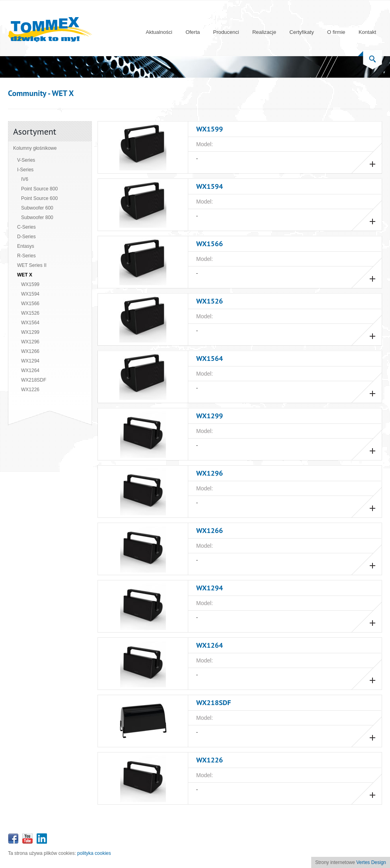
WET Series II (32, 265)
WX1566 (30, 304)
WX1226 (30, 390)
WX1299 (30, 332)
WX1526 (30, 313)
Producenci (226, 32)
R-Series (26, 256)
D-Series (26, 237)
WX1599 (30, 284)
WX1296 (30, 342)
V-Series (26, 160)
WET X (25, 275)
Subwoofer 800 (37, 217)
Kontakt (367, 32)
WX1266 (30, 351)
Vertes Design (371, 862)
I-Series (25, 170)
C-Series (26, 227)
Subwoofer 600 (37, 208)
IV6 (25, 179)
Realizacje (264, 32)
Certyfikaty (301, 32)
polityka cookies (94, 853)
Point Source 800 (39, 189)
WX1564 (30, 323)
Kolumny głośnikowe (35, 148)
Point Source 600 (39, 198)
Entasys (26, 246)
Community (27, 93)
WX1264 (30, 370)
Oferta (193, 32)
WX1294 (30, 361)
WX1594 (30, 294)
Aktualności (159, 32)
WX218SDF (34, 380)
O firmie (336, 32)
